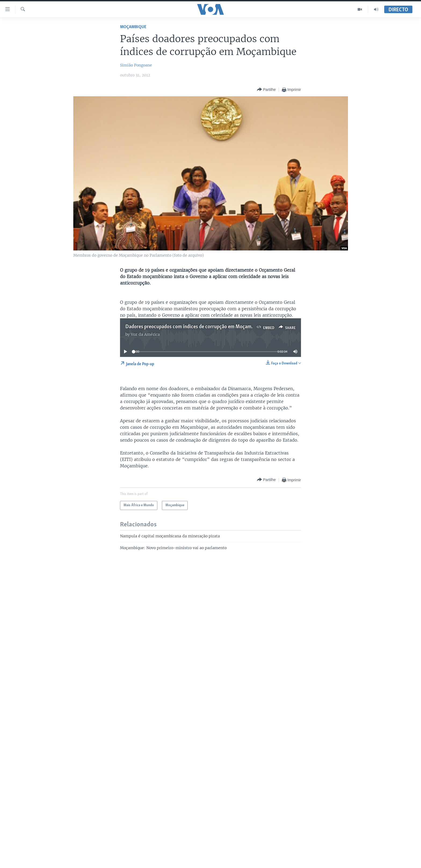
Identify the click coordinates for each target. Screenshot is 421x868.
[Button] (266, 90)
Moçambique (133, 27)
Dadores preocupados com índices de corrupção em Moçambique (194, 327)
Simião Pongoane (136, 65)
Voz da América (145, 334)
